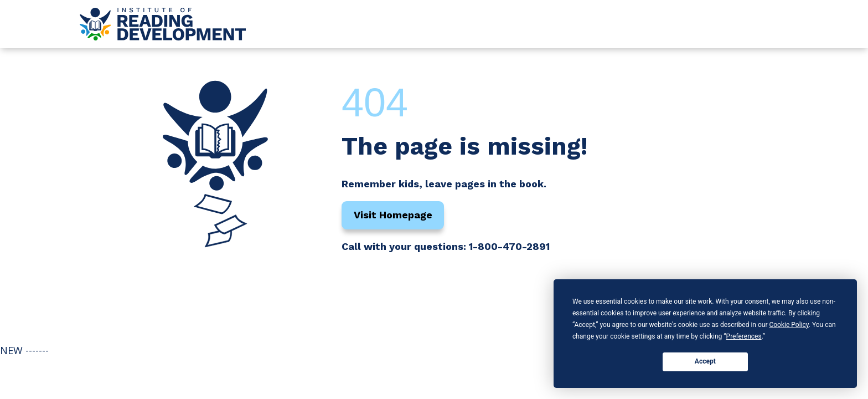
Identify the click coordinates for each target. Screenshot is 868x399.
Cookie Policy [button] (789, 325)
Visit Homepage (393, 215)
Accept (705, 361)
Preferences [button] (744, 336)
